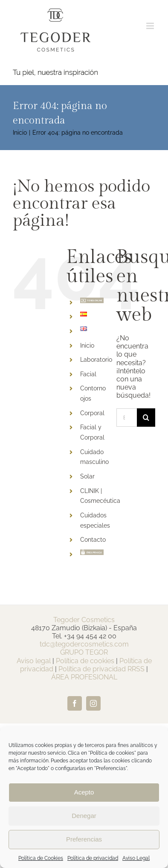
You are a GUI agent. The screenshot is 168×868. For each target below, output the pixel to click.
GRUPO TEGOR (84, 652)
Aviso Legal (136, 858)
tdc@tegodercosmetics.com (84, 644)
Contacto (93, 540)
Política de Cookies (41, 858)
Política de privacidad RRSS (101, 669)
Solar (87, 476)
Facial (88, 374)
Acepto (84, 792)
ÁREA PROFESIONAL (84, 677)
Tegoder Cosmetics (84, 620)
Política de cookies (85, 661)
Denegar (84, 816)
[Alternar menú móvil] (151, 26)
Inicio (87, 345)
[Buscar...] (127, 418)
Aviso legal (34, 661)
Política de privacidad (93, 858)
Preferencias (84, 839)
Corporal (92, 413)
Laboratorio (96, 360)
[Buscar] (146, 418)
